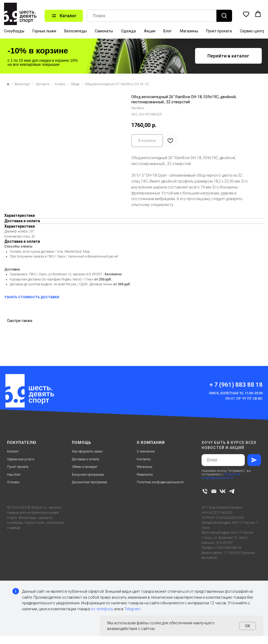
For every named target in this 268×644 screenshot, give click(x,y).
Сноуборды (14, 31)
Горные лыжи (44, 31)
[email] (214, 491)
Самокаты (104, 31)
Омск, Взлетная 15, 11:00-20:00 (236, 393)
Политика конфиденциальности (160, 482)
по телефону (102, 609)
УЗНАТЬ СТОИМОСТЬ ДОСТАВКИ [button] (32, 297)
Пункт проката (219, 31)
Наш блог (14, 475)
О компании (146, 451)
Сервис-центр (252, 31)
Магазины (189, 31)
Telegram (132, 609)
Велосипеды (76, 31)
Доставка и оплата (85, 459)
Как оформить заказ (87, 451)
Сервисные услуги (21, 459)
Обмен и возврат (85, 467)
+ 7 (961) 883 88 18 (236, 385)
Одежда (128, 31)
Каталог (13, 451)
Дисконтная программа (89, 482)
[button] (246, 14)
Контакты (144, 459)
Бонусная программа (88, 475)
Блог (168, 31)
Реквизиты (145, 475)
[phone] (205, 491)
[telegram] (232, 491)
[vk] (223, 491)
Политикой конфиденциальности (221, 476)
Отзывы (13, 482)
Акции (150, 31)
